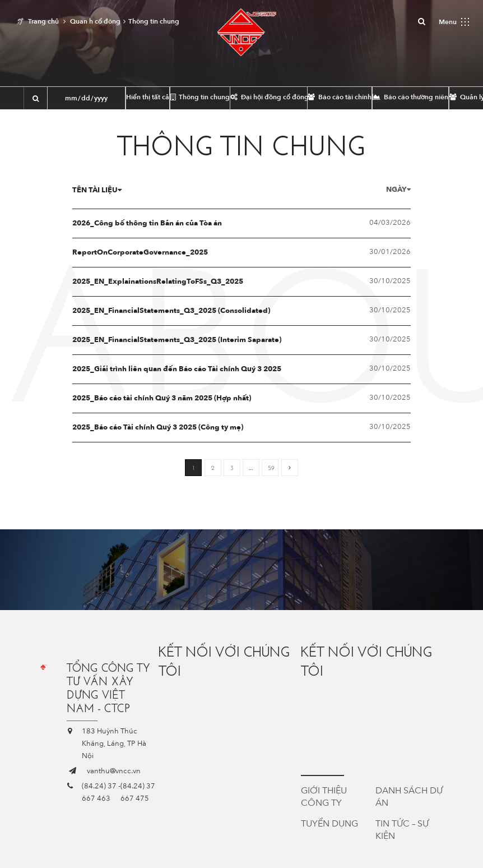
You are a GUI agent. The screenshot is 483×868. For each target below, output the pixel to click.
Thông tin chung (200, 97)
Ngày (390, 190)
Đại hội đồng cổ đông (269, 97)
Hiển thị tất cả (148, 97)
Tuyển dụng (329, 824)
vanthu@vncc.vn (114, 771)
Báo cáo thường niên (410, 97)
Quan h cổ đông (95, 21)
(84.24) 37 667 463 (99, 792)
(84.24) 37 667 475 (138, 792)
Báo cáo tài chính (340, 97)
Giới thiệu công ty (324, 797)
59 (271, 468)
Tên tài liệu (105, 190)
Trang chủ (43, 21)
